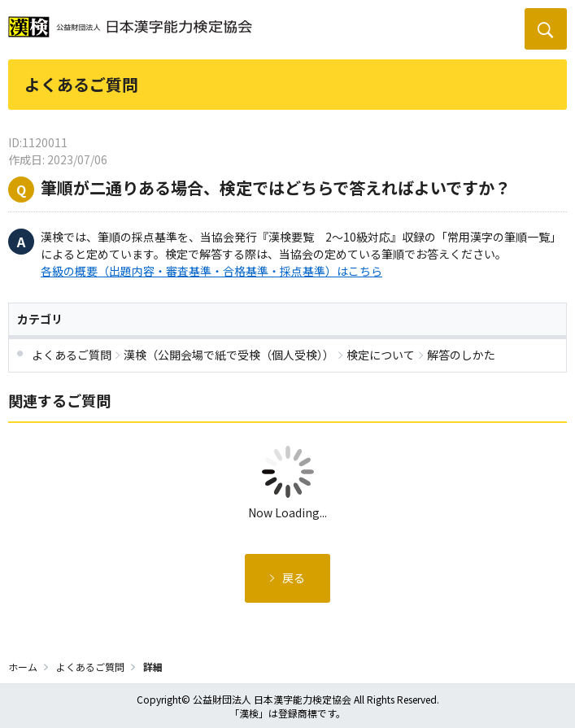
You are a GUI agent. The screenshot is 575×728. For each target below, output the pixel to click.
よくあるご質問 (90, 667)
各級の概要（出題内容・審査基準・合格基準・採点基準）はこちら (211, 271)
